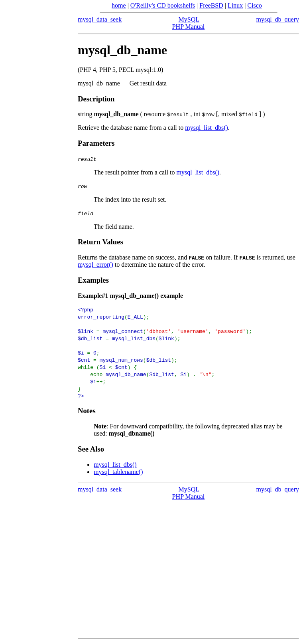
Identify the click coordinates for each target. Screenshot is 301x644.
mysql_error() (95, 265)
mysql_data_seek (100, 19)
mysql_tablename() (118, 472)
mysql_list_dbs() (207, 128)
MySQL (189, 19)
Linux (235, 5)
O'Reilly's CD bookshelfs (163, 5)
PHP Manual (189, 27)
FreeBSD (211, 5)
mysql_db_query (277, 19)
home (119, 5)
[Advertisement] (36, 319)
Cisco (254, 5)
